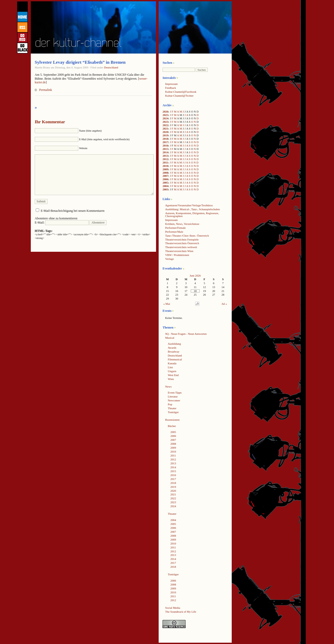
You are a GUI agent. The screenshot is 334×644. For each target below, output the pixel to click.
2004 (165, 186)
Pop (170, 404)
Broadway (174, 352)
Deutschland (111, 67)
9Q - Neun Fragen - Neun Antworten (186, 334)
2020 (165, 132)
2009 (165, 169)
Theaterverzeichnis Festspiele (182, 239)
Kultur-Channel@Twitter (179, 96)
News (168, 387)
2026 (165, 112)
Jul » (224, 304)
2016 (165, 145)
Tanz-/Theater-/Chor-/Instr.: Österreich (187, 236)
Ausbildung (174, 344)
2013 (165, 156)
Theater (172, 408)
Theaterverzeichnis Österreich (182, 243)
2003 (165, 189)
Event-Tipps (175, 393)
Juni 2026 (195, 276)
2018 (165, 139)
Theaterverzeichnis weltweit (181, 247)
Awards (172, 348)
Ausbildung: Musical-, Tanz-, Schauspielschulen (192, 209)
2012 (165, 159)
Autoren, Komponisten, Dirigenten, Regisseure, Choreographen (192, 215)
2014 (165, 152)
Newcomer (174, 400)
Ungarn (172, 371)
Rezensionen (172, 420)
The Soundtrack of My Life (181, 612)
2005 (165, 183)
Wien (171, 379)
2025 (165, 115)
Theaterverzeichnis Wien (179, 251)
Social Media (173, 608)
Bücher (172, 426)
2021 (165, 128)
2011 (165, 162)
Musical (170, 338)
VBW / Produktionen (177, 255)
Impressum (171, 84)
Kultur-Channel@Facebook (181, 92)
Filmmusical (175, 359)
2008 (165, 173)
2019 (165, 135)
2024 (165, 118)
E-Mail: (62, 223)
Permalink (46, 90)
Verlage (169, 259)
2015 (165, 149)
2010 (165, 166)
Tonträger (173, 412)
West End (173, 375)
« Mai (167, 304)
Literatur (173, 396)
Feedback (171, 88)
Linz (170, 367)
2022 (165, 125)
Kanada (172, 363)
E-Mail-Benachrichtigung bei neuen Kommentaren (73, 211)
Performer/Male (174, 232)
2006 (165, 179)
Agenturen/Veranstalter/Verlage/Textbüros (189, 205)
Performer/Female (175, 228)
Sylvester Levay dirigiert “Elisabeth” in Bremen (80, 62)
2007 (165, 176)
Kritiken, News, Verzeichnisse (182, 224)
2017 (165, 142)
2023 (165, 122)
